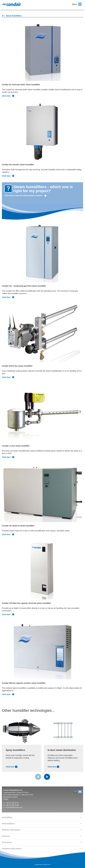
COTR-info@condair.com (14, 807)
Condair (11, 4)
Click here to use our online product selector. (25, 196)
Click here (8, 96)
